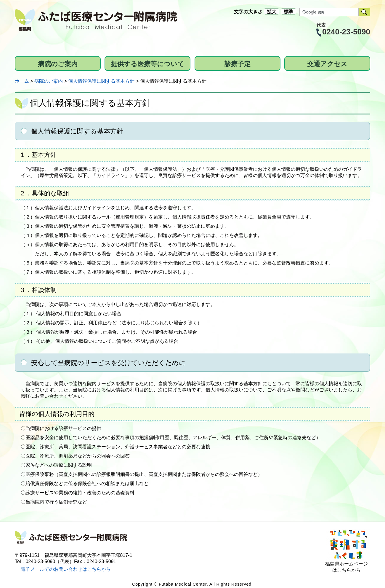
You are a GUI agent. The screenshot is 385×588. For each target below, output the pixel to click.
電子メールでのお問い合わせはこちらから (66, 569)
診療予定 (238, 64)
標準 (288, 12)
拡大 (272, 12)
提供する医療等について (147, 64)
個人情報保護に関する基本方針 (101, 81)
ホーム (22, 81)
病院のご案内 (58, 64)
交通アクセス (327, 64)
